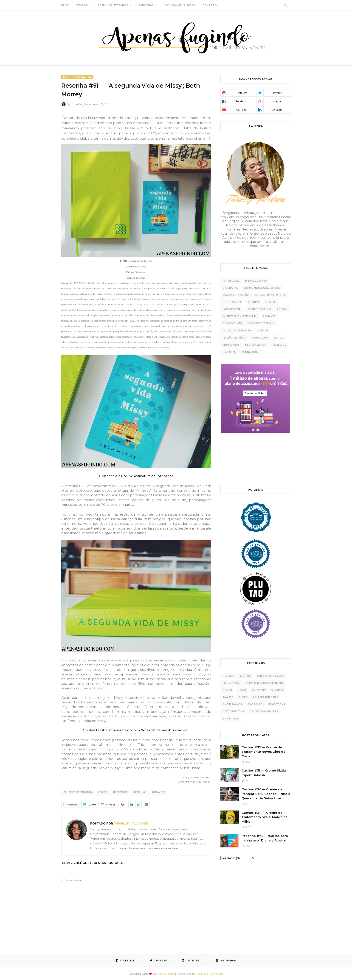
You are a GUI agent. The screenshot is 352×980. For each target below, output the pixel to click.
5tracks (277, 690)
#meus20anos (232, 704)
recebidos (120, 792)
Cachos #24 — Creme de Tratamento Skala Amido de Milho (265, 817)
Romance (158, 792)
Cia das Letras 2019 (236, 295)
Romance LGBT (233, 323)
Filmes (243, 697)
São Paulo (255, 704)
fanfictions (277, 704)
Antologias (231, 281)
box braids (231, 719)
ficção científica (234, 338)
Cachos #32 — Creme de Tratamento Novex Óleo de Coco (263, 752)
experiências (231, 683)
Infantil (271, 302)
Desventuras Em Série (270, 295)
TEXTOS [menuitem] (82, 5)
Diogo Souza (232, 302)
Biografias (230, 288)
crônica (246, 676)
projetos (259, 690)
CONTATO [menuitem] (210, 5)
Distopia (253, 302)
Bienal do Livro (256, 281)
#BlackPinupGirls (265, 697)
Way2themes (166, 974)
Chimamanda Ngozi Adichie (262, 288)
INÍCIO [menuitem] (65, 5)
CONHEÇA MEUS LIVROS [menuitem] (180, 5)
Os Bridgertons (259, 309)
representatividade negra (265, 683)
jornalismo (260, 338)
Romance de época (261, 323)
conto (227, 690)
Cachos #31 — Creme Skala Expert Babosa (264, 773)
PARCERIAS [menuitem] (146, 5)
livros (103, 792)
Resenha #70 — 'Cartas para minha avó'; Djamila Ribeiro (265, 838)
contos (263, 331)
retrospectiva (233, 712)
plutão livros (256, 345)
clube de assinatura (78, 792)
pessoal (228, 676)
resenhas (140, 792)
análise (228, 697)
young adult (251, 352)
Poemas (282, 309)
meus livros (231, 345)
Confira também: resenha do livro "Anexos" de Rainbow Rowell (136, 730)
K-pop (242, 690)
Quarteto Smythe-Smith (240, 316)
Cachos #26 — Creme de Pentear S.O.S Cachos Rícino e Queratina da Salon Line (266, 794)
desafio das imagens (264, 712)
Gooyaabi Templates (210, 974)
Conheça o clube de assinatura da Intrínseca (136, 476)
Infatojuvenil (232, 309)
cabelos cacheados (271, 676)
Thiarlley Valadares (85, 104)
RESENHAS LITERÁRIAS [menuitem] (113, 5)
